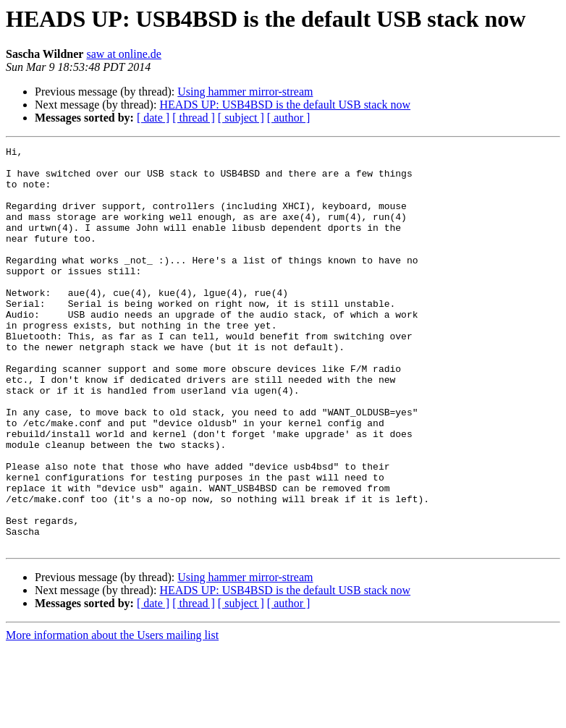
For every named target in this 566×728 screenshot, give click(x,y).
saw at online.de (124, 54)
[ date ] (153, 118)
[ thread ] (194, 118)
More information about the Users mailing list (112, 715)
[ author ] (289, 118)
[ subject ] (241, 118)
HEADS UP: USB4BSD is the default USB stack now (285, 105)
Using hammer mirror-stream (245, 92)
